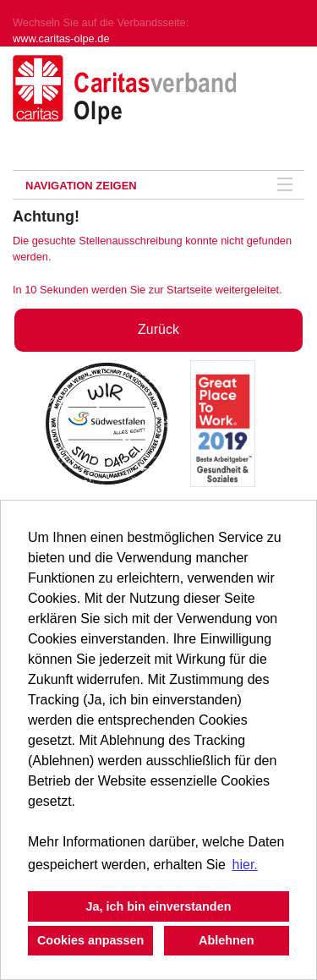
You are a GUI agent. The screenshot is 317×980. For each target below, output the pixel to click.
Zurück (158, 329)
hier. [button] (245, 865)
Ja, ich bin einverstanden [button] (159, 906)
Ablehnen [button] (227, 940)
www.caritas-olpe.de (61, 38)
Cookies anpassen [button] (90, 940)
